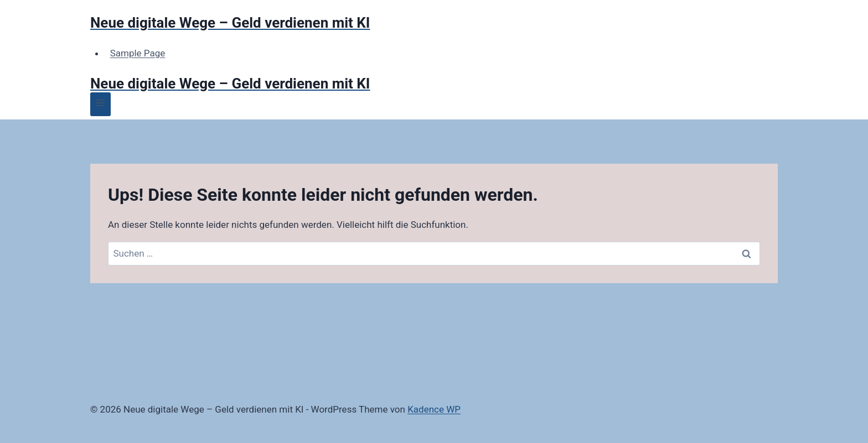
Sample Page (138, 53)
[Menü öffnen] (100, 104)
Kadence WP (434, 409)
